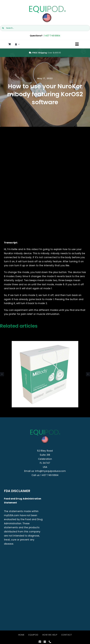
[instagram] (45, 642)
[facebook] (40, 642)
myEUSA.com (12, 515)
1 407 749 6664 (52, 36)
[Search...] (45, 28)
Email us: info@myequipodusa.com (45, 471)
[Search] (3, 28)
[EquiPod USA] (47, 6)
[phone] (50, 642)
